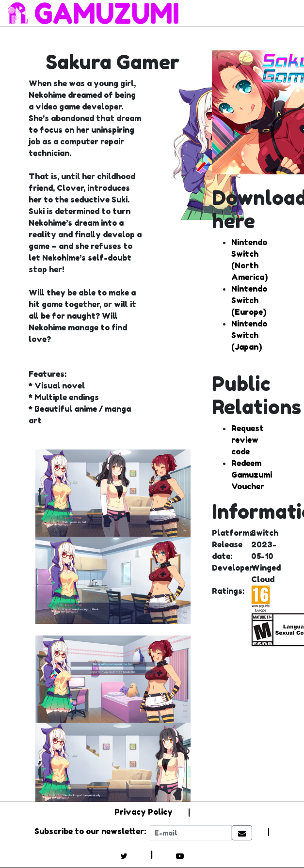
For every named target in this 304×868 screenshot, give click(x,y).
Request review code (248, 440)
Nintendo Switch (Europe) (249, 300)
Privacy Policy (144, 812)
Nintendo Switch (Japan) (249, 335)
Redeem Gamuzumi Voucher (252, 475)
